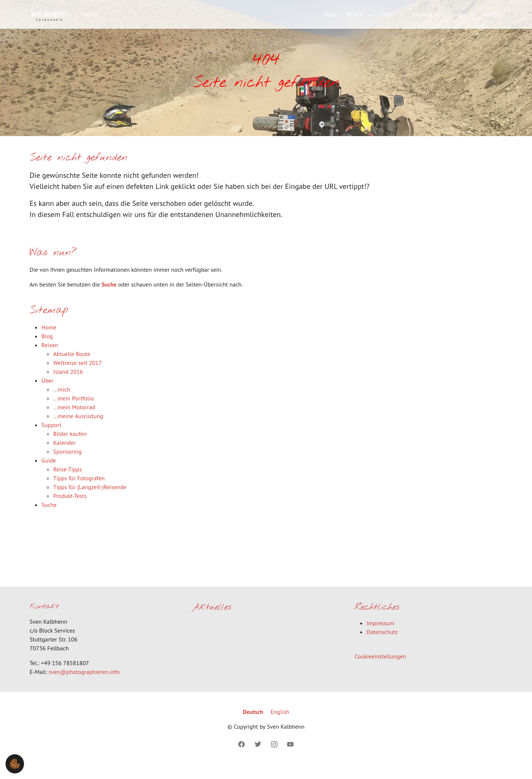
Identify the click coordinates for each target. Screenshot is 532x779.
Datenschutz (382, 644)
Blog (47, 348)
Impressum (380, 635)
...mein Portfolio (74, 410)
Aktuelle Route (72, 366)
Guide (49, 472)
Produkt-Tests (70, 508)
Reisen (50, 357)
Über (47, 392)
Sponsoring (67, 463)
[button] (15, 763)
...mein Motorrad (74, 419)
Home (49, 339)
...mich (62, 401)
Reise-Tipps (68, 481)
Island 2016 (68, 383)
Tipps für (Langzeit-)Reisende (90, 499)
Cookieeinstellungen (380, 668)
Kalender (64, 454)
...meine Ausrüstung (78, 428)
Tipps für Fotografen (79, 490)
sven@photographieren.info (84, 684)
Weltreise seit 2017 (78, 375)
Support (51, 437)
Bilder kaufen (70, 446)
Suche (109, 296)
